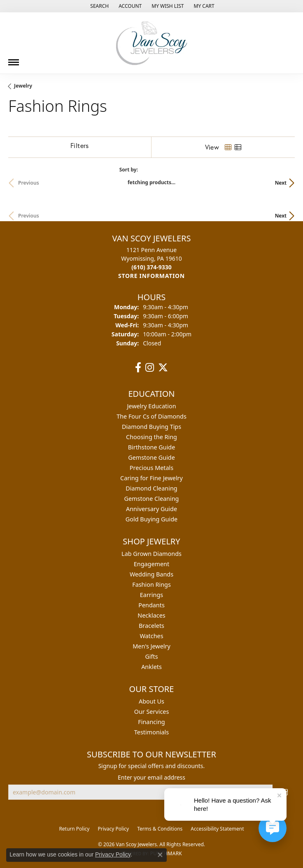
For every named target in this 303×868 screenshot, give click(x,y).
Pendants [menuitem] (151, 605)
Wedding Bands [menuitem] (151, 574)
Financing (151, 722)
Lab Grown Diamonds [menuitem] (151, 554)
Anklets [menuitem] (151, 667)
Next (281, 183)
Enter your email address (151, 777)
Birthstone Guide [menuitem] (152, 447)
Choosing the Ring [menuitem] (151, 437)
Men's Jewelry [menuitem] (151, 646)
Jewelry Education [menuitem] (151, 406)
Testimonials (151, 732)
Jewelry (23, 86)
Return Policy (74, 829)
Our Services (152, 712)
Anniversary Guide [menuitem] (151, 509)
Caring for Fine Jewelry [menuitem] (151, 478)
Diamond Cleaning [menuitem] (151, 488)
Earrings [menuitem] (151, 595)
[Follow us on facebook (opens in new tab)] (138, 368)
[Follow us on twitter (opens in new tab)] (163, 368)
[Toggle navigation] (14, 59)
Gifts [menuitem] (151, 656)
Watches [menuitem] (151, 636)
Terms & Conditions (160, 829)
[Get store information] (151, 276)
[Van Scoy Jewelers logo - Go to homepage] (151, 43)
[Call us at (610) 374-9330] (151, 267)
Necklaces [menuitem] (151, 615)
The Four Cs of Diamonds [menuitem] (151, 416)
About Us (151, 701)
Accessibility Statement (217, 829)
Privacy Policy (113, 829)
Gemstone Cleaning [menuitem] (152, 499)
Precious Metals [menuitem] (151, 468)
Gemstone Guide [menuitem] (151, 457)
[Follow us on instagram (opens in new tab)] (150, 368)
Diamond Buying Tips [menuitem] (151, 427)
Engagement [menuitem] (151, 564)
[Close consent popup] (160, 855)
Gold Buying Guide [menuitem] (151, 519)
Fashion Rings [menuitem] (151, 584)
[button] (99, 6)
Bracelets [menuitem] (151, 626)
